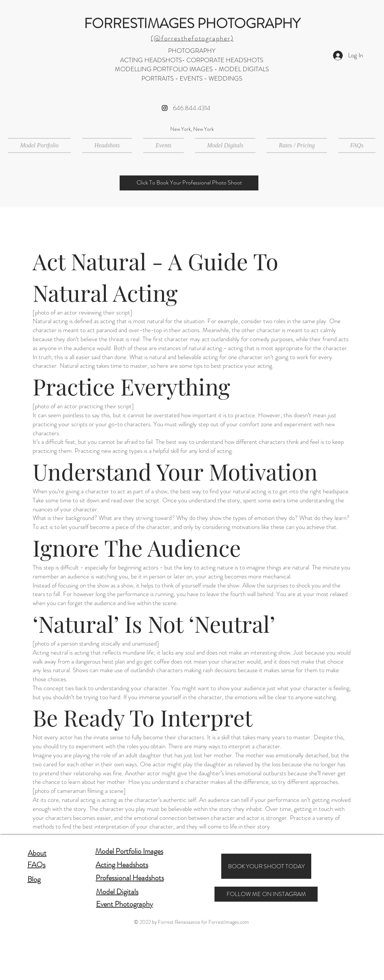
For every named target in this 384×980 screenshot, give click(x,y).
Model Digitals (117, 892)
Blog (34, 879)
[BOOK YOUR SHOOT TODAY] (266, 866)
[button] (107, 145)
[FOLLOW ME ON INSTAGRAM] (266, 894)
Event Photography (124, 904)
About (37, 853)
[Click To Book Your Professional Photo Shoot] (189, 183)
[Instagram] (165, 108)
